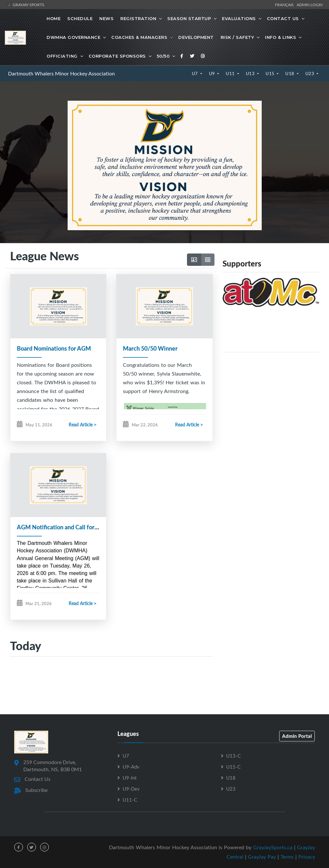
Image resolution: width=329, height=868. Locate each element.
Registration (138, 18)
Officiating (62, 56)
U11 (231, 73)
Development (196, 37)
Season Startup (189, 18)
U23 (310, 73)
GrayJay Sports (25, 5)
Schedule (80, 18)
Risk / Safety (237, 37)
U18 (290, 73)
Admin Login (310, 5)
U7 (196, 73)
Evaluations (239, 18)
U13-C (233, 756)
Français (285, 5)
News (106, 18)
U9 (213, 73)
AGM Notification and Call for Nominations (73, 527)
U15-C (233, 767)
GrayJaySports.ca (273, 848)
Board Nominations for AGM (54, 348)
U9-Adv (131, 767)
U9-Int (130, 778)
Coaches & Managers (139, 37)
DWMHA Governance (73, 37)
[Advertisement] (271, 398)
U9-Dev (131, 789)
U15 (271, 73)
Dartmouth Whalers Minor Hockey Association (61, 73)
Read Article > (82, 425)
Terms (287, 857)
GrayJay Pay (262, 857)
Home (54, 18)
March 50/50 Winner (150, 348)
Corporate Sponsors (117, 56)
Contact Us (283, 18)
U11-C (130, 800)
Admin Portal (297, 736)
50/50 (163, 56)
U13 (251, 73)
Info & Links (280, 37)
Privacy (307, 857)
